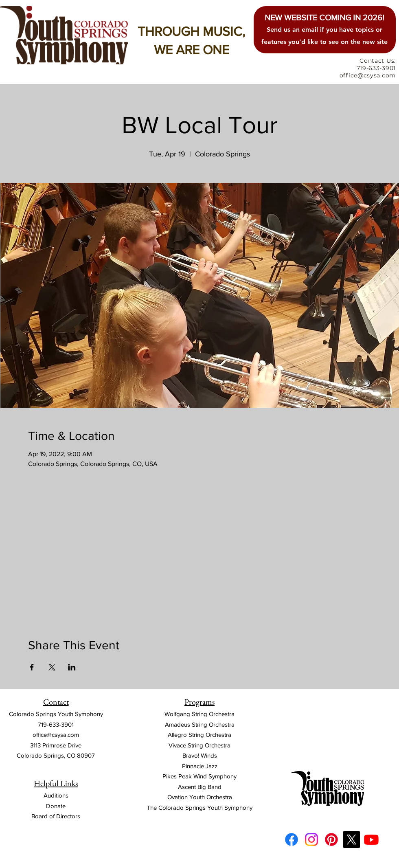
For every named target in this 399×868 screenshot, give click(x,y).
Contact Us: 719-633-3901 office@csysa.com (368, 68)
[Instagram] (311, 839)
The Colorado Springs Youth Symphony (199, 808)
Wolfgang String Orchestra (199, 714)
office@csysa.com (56, 735)
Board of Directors (56, 816)
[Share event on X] (52, 667)
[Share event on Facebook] (32, 667)
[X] (351, 839)
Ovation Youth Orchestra (200, 797)
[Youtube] (371, 839)
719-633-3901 (56, 724)
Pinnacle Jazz (200, 766)
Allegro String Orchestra (199, 735)
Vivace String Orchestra (199, 745)
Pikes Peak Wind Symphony (199, 776)
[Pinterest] (331, 839)
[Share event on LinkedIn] (72, 667)
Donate (56, 806)
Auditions (56, 795)
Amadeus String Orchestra (200, 724)
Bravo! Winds (200, 755)
